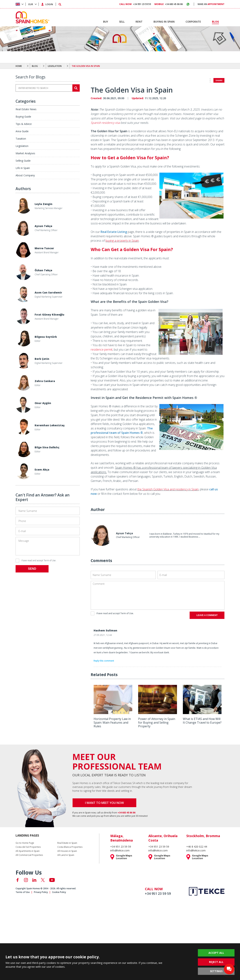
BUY (106, 22)
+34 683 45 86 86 (169, 4)
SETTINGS (216, 971)
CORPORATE (193, 22)
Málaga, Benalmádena (122, 838)
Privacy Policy (41, 892)
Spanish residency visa (105, 123)
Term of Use (50, 560)
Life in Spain (23, 168)
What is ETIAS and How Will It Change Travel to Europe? (202, 721)
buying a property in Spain (122, 241)
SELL (122, 22)
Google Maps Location (124, 857)
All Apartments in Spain (28, 851)
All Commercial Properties (29, 855)
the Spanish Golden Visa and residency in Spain (168, 489)
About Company (25, 175)
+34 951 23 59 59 (135, 4)
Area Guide (22, 131)
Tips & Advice (24, 124)
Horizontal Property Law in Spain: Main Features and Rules (112, 723)
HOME (19, 66)
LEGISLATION (55, 66)
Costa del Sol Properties (28, 847)
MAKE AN (211, 4)
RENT (139, 22)
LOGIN (49, 4)
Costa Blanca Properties (70, 847)
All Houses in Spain (67, 851)
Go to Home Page (25, 843)
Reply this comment (104, 661)
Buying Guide (23, 117)
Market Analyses (25, 153)
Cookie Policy (59, 892)
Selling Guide (23, 161)
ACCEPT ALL (216, 953)
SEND (32, 569)
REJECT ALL (216, 962)
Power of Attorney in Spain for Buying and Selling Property (157, 723)
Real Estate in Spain (67, 843)
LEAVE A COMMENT (207, 615)
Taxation (21, 139)
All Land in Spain (66, 855)
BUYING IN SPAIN (164, 22)
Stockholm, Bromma (203, 836)
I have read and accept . (36, 561)
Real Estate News (26, 109)
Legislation (22, 146)
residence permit (102, 350)
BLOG (35, 66)
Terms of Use (23, 892)
